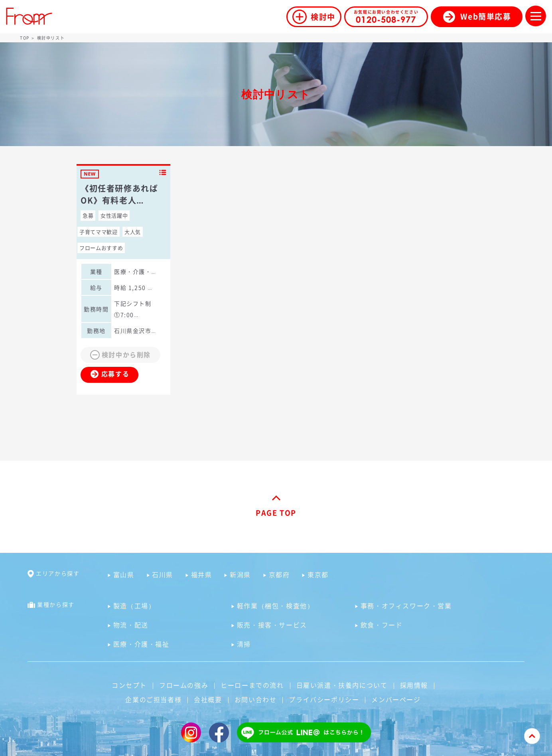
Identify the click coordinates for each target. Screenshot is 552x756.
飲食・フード (382, 625)
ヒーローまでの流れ (252, 685)
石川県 (163, 574)
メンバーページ (396, 699)
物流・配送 (131, 625)
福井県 (202, 574)
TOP (25, 38)
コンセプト (129, 685)
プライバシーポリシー (324, 699)
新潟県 (240, 574)
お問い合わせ (256, 699)
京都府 (279, 574)
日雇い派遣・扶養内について (342, 685)
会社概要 (208, 699)
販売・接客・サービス (272, 625)
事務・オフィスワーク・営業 (406, 606)
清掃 (244, 644)
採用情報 (414, 685)
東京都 (318, 574)
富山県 (124, 574)
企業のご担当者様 (153, 699)
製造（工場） (134, 606)
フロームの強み (184, 685)
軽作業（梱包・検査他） (276, 606)
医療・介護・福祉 (141, 644)
